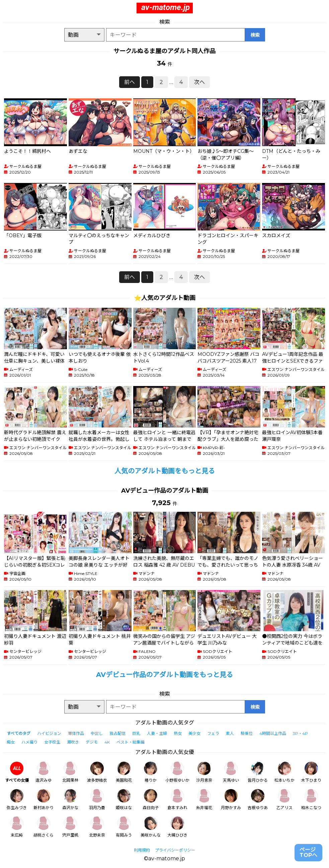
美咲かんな (151, 827)
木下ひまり (311, 772)
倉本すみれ (177, 800)
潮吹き (73, 742)
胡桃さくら (44, 827)
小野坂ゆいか (177, 772)
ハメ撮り (29, 742)
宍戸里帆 (70, 827)
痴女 (11, 742)
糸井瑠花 (204, 800)
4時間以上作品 (273, 733)
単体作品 (76, 733)
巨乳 (136, 733)
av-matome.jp (166, 7)
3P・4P (300, 733)
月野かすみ (231, 800)
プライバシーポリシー (175, 850)
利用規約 (142, 850)
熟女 (178, 733)
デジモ (92, 742)
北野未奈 (97, 827)
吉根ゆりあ (258, 800)
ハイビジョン (49, 733)
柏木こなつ (311, 800)
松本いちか (284, 772)
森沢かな (70, 800)
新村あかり (44, 800)
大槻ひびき (177, 827)
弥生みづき (17, 800)
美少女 (194, 733)
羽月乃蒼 (97, 800)
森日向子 (151, 800)
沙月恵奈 (204, 772)
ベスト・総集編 (131, 742)
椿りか (151, 772)
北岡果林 (70, 772)
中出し (97, 733)
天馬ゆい (231, 772)
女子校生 (52, 742)
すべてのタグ (19, 733)
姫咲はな (124, 800)
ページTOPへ (308, 852)
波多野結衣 (97, 772)
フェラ (213, 733)
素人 (230, 733)
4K (107, 742)
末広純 (17, 827)
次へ (199, 82)
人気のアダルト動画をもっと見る (165, 471)
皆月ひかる (258, 772)
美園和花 (124, 772)
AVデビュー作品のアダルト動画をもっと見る (164, 675)
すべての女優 (17, 772)
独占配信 (117, 733)
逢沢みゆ (44, 772)
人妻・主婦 (157, 733)
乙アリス (284, 800)
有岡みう (124, 827)
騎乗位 (247, 733)
